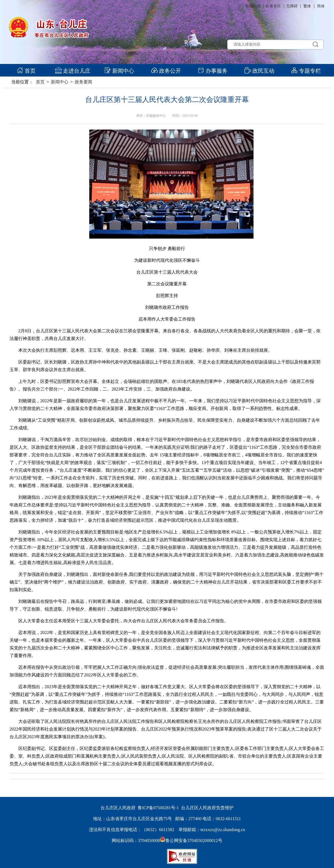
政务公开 (166, 71)
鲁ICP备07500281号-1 (158, 808)
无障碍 (292, 6)
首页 (26, 71)
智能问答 (253, 6)
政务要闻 (83, 82)
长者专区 (273, 6)
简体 (321, 6)
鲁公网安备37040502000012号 (191, 841)
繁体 (307, 6)
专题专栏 (306, 71)
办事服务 (213, 71)
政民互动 (259, 71)
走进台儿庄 (73, 71)
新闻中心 (119, 71)
